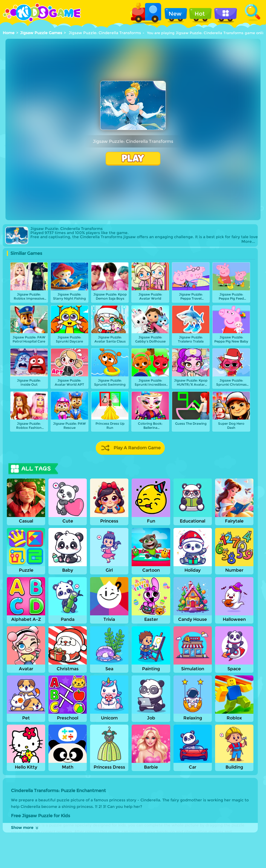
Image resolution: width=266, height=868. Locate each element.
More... (248, 242)
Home (9, 33)
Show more (25, 828)
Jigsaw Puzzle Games (41, 33)
